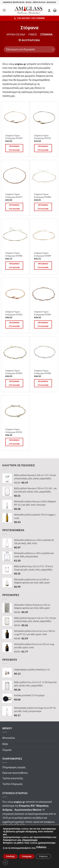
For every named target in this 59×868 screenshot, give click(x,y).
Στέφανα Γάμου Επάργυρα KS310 (14, 137)
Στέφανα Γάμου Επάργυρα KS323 (14, 313)
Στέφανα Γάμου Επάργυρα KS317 (14, 196)
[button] (4, 10)
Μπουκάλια (9, 738)
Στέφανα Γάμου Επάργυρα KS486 (14, 254)
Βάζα (5, 744)
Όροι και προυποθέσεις (15, 773)
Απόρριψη (27, 856)
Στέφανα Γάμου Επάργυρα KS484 (43, 196)
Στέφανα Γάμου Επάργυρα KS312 (43, 137)
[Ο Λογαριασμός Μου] (49, 10)
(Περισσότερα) (30, 840)
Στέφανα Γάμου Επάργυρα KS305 (14, 372)
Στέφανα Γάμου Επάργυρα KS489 (43, 254)
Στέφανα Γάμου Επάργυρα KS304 (43, 313)
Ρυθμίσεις (41, 847)
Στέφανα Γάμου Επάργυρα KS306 (43, 372)
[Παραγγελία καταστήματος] (29, 49)
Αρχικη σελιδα (16, 34)
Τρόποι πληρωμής (13, 784)
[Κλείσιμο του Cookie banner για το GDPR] (5, 862)
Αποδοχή (10, 856)
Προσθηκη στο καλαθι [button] (14, 148)
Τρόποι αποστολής (13, 778)
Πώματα (7, 750)
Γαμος (33, 34)
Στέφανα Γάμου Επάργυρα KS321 (14, 431)
